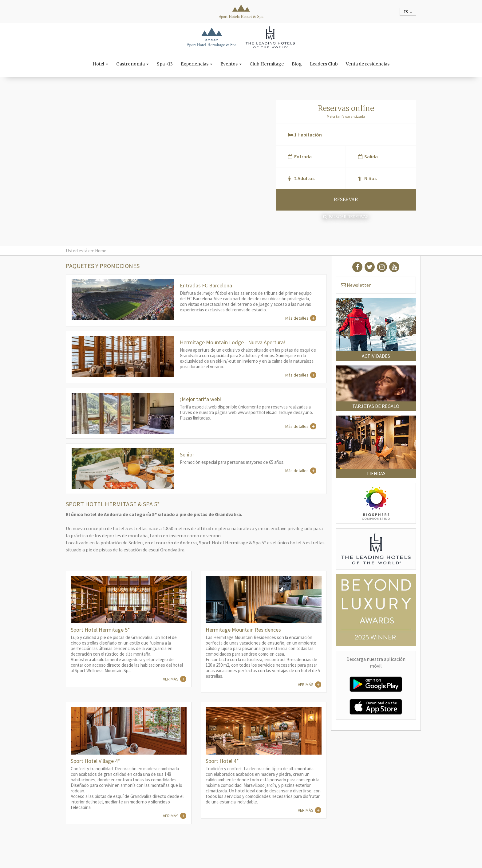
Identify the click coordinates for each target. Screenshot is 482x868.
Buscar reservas (346, 217)
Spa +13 (165, 64)
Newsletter (356, 285)
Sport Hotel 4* (222, 761)
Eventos (231, 64)
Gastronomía (132, 64)
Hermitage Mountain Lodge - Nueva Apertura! (233, 342)
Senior (187, 454)
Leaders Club (324, 64)
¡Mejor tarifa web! (201, 399)
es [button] (408, 12)
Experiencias (197, 64)
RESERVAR (346, 200)
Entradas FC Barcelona (206, 285)
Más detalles (297, 318)
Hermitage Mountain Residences (243, 630)
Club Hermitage (267, 64)
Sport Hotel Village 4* (95, 761)
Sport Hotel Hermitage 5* (100, 630)
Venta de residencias (368, 64)
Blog (297, 64)
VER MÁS (171, 679)
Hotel (100, 64)
